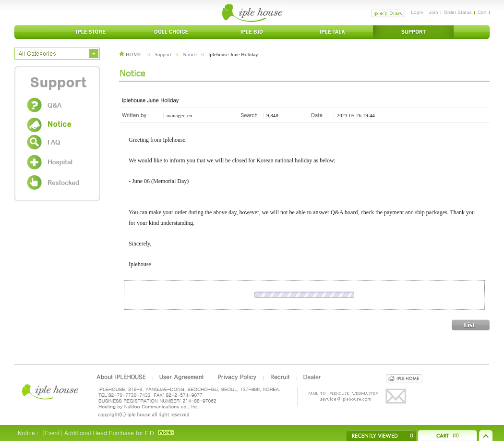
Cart (482, 12)
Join (434, 12)
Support (163, 54)
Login (417, 12)
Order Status (458, 12)
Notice (190, 54)
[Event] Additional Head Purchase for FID (98, 433)
